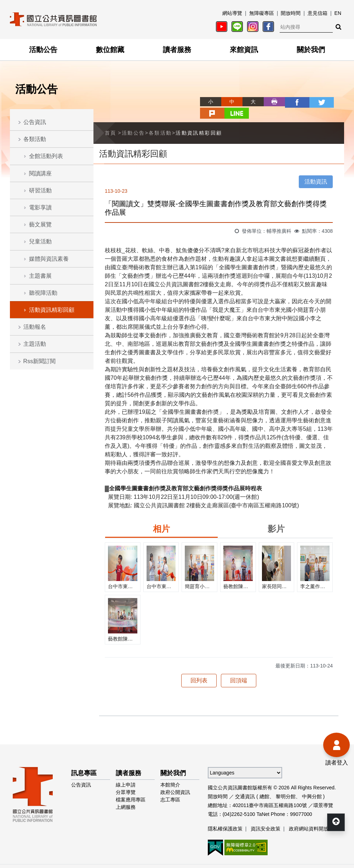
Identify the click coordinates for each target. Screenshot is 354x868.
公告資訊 (35, 122)
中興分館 (312, 784)
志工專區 (170, 787)
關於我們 (311, 50)
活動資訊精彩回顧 (52, 310)
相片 (161, 516)
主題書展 (40, 276)
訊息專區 (84, 761)
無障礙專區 (262, 13)
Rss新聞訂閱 (40, 361)
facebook (270, 102)
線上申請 (126, 772)
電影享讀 (40, 207)
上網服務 (126, 795)
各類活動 (35, 139)
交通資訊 (245, 784)
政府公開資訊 (175, 780)
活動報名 (35, 327)
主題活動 (35, 344)
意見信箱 (318, 13)
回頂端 (239, 668)
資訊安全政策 (265, 816)
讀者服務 (177, 50)
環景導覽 (323, 793)
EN (338, 13)
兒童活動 (40, 241)
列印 (249, 102)
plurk (312, 102)
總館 (264, 784)
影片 (276, 516)
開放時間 (291, 13)
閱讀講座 (40, 173)
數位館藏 (110, 50)
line (333, 102)
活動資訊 (316, 169)
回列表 (199, 668)
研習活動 (40, 190)
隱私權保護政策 (225, 816)
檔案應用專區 (131, 787)
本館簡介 (170, 772)
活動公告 (43, 50)
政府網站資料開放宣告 (314, 816)
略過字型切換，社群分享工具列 (177, 95)
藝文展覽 (40, 224)
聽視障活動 (43, 293)
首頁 (111, 120)
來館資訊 (244, 50)
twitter (291, 102)
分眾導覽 (126, 780)
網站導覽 (232, 13)
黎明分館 (286, 784)
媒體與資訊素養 (49, 259)
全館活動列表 (46, 156)
